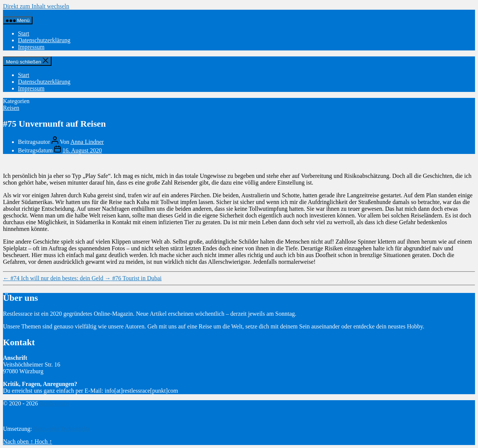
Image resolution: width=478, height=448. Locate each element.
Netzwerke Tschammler (62, 429)
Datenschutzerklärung (44, 40)
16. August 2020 (82, 150)
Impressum (31, 47)
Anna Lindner (87, 142)
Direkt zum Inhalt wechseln (36, 6)
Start (24, 33)
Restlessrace (18, 13)
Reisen (11, 108)
